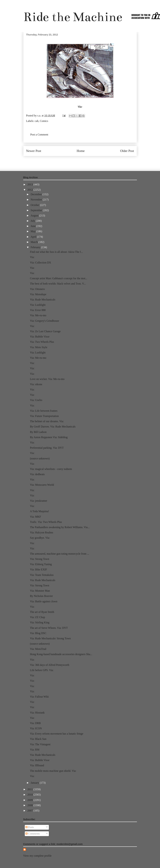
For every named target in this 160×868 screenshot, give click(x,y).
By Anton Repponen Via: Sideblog (49, 437)
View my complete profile (37, 856)
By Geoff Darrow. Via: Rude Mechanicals (53, 427)
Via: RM (35, 750)
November (37, 200)
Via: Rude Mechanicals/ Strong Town (50, 638)
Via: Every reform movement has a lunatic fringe (57, 734)
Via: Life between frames (44, 411)
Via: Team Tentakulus (42, 575)
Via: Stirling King (40, 622)
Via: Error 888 (38, 310)
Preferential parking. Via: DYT (47, 448)
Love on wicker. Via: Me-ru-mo (47, 379)
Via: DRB (35, 723)
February (36, 247)
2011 (30, 789)
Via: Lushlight (38, 305)
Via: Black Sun (38, 739)
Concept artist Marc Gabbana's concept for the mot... (59, 278)
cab (37, 121)
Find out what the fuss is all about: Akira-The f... (56, 252)
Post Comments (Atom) (87, 161)
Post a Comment (39, 135)
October (35, 205)
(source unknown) (40, 458)
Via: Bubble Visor (40, 337)
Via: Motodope (38, 294)
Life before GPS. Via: (42, 670)
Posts (30, 827)
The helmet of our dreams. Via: (47, 421)
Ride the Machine (73, 17)
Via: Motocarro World (42, 485)
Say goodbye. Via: (40, 538)
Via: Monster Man (40, 591)
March (34, 242)
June (33, 226)
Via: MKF (35, 517)
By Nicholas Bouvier (41, 596)
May (33, 231)
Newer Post (34, 151)
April (34, 237)
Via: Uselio (36, 400)
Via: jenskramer (39, 501)
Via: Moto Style (39, 347)
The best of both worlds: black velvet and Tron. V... (58, 284)
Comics (44, 121)
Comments (33, 834)
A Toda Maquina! (39, 511)
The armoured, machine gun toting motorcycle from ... (59, 554)
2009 (30, 800)
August (35, 216)
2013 (30, 184)
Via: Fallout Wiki (39, 697)
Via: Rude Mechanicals (43, 300)
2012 (30, 190)
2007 (30, 811)
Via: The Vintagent (40, 744)
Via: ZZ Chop (37, 617)
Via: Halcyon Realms (41, 532)
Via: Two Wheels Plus (42, 342)
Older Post (127, 151)
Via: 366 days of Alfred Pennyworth (49, 665)
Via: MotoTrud (38, 649)
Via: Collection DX (40, 263)
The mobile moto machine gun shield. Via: (53, 771)
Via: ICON (36, 728)
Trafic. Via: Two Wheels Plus (46, 522)
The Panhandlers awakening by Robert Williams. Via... (60, 527)
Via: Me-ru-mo (38, 315)
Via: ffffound (37, 765)
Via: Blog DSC (38, 633)
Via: (80, 107)
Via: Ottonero (37, 289)
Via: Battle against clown (44, 601)
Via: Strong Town (39, 559)
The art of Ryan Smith (42, 612)
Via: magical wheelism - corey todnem (51, 469)
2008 (30, 805)
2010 (30, 795)
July (33, 221)
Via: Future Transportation (44, 416)
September (37, 210)
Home (81, 151)
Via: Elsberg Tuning (41, 564)
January (35, 783)
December (36, 194)
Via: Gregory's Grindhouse (44, 321)
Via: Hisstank (37, 713)
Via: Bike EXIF (38, 569)
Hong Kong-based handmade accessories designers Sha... (61, 654)
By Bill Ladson (38, 432)
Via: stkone (36, 384)
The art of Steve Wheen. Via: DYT (49, 628)
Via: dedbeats (37, 474)
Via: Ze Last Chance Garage (45, 331)
